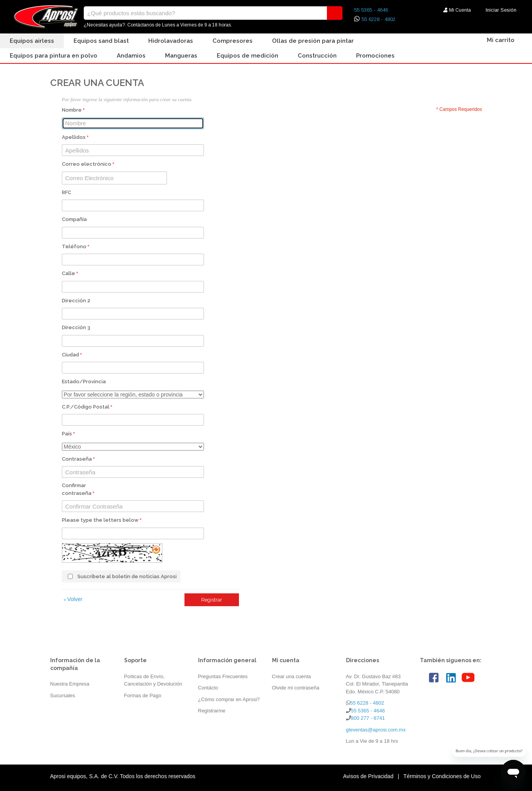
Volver (73, 599)
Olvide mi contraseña (296, 688)
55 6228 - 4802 (378, 19)
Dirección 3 (76, 327)
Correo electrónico (87, 164)
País (67, 434)
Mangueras (181, 56)
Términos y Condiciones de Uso (442, 776)
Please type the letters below (100, 520)
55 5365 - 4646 (371, 10)
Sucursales (63, 695)
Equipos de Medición (248, 56)
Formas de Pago (143, 695)
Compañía (74, 219)
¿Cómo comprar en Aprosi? (229, 699)
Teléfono (74, 246)
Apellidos (74, 137)
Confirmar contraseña (77, 489)
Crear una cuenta (291, 676)
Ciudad (70, 355)
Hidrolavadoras (171, 41)
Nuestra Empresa (70, 684)
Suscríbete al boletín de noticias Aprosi (127, 576)
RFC (67, 192)
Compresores (233, 41)
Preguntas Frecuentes (223, 676)
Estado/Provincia (84, 381)
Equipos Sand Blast (101, 41)
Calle (68, 273)
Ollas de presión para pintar (313, 41)
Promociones (375, 56)
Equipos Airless (32, 41)
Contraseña (77, 459)
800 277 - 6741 (368, 718)
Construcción (317, 56)
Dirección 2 (76, 301)
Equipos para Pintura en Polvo (54, 56)
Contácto (208, 688)
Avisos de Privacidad (368, 776)
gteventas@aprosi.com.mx (376, 730)
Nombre (72, 110)
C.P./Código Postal (86, 407)
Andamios (131, 56)
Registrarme (212, 711)
